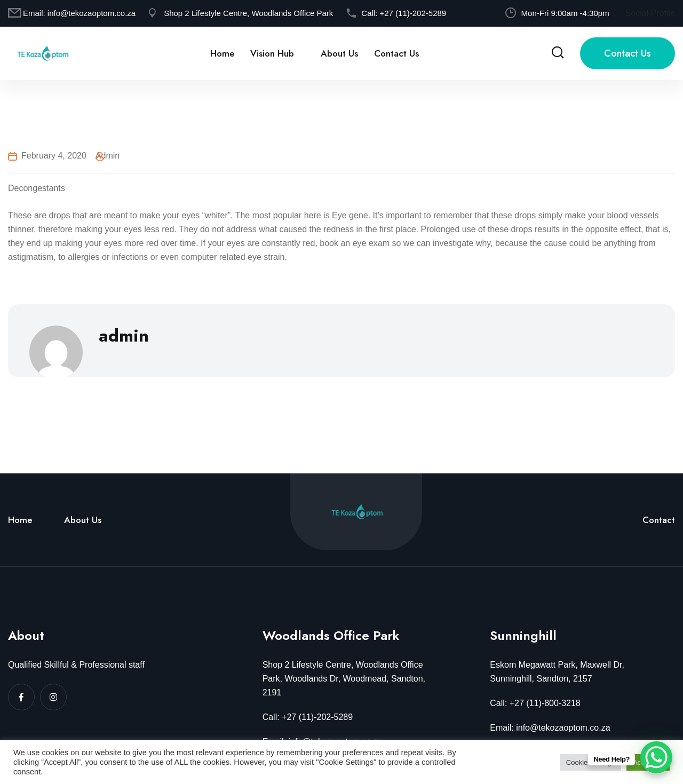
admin (108, 156)
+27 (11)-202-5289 (413, 13)
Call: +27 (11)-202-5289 (308, 717)
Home (222, 53)
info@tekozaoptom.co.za (92, 13)
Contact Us (396, 53)
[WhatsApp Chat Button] (656, 757)
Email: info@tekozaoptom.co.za (550, 728)
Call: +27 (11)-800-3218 (535, 703)
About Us (339, 53)
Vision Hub (272, 53)
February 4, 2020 (54, 156)
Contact (659, 520)
